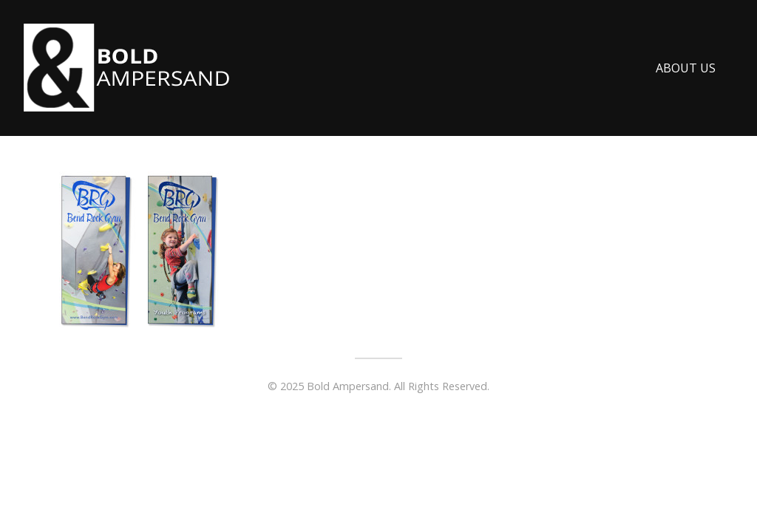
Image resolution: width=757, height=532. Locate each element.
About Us (686, 68)
